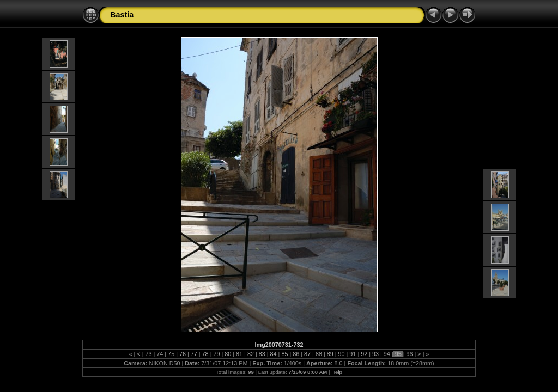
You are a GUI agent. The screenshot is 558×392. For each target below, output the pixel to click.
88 (319, 354)
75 (171, 354)
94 (387, 354)
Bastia (122, 15)
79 (216, 354)
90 (342, 354)
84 (274, 354)
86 (296, 354)
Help (337, 372)
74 (160, 354)
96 (410, 354)
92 (364, 354)
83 (262, 354)
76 (183, 354)
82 (251, 354)
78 (205, 354)
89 (330, 354)
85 (284, 354)
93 (375, 354)
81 (239, 354)
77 (194, 354)
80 (228, 354)
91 (353, 354)
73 (148, 354)
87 (307, 354)
